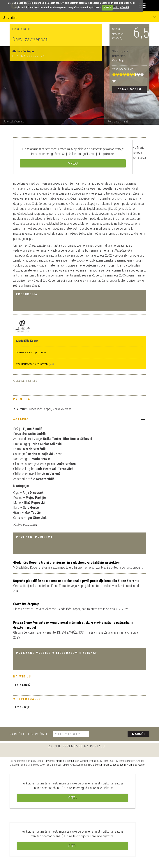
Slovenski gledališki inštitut (59, 761)
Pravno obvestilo (136, 765)
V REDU (107, 7)
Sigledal (56, 765)
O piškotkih (96, 765)
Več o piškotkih (121, 7)
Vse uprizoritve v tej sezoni (32, 364)
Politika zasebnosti (114, 765)
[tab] (79, 400)
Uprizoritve (79, 17)
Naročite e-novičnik (29, 734)
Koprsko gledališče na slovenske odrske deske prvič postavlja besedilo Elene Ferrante (76, 581)
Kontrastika (83, 765)
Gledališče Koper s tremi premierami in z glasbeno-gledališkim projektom (67, 562)
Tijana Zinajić (22, 684)
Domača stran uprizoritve (31, 352)
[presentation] (121, 734)
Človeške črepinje (26, 604)
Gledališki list (26, 381)
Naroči (138, 734)
